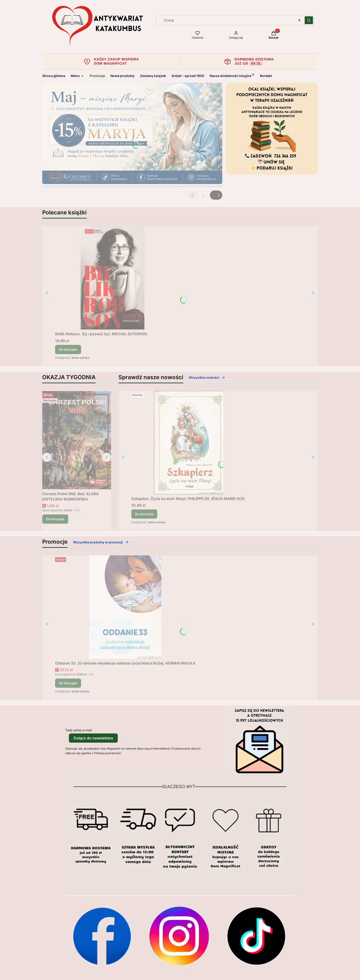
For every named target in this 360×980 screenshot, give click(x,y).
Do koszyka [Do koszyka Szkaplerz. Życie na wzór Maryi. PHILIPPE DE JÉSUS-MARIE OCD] (144, 514)
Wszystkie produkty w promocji (101, 542)
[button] (309, 20)
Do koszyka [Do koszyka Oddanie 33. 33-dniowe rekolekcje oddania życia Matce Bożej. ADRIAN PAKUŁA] (68, 683)
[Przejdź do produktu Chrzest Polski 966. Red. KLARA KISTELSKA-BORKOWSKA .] (77, 440)
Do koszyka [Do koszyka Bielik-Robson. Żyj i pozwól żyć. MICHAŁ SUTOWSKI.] (68, 349)
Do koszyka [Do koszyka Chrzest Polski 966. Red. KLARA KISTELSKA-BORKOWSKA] (55, 519)
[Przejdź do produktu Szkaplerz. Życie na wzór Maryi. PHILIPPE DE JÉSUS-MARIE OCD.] (189, 443)
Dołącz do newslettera (93, 738)
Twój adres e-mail (78, 730)
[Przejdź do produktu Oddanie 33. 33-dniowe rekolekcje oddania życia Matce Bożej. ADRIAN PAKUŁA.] (125, 607)
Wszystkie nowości (207, 377)
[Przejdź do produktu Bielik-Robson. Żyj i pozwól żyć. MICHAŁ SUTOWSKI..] (112, 278)
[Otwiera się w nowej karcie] (102, 936)
